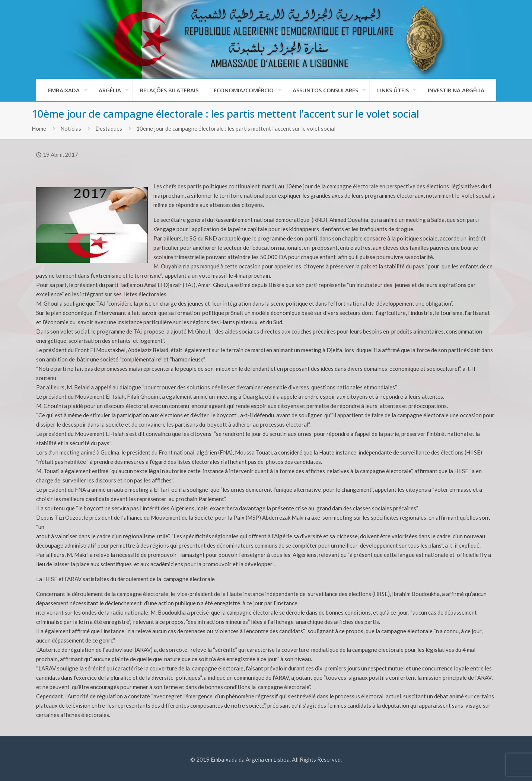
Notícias (71, 128)
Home (39, 128)
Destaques (109, 128)
